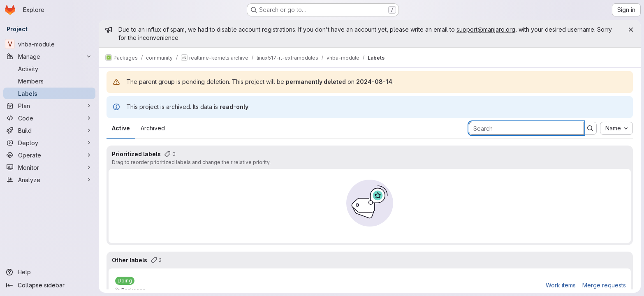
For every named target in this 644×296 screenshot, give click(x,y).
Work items (561, 285)
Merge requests (604, 285)
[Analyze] (49, 180)
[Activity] (49, 69)
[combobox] (616, 128)
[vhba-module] (49, 44)
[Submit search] (590, 128)
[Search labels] (526, 128)
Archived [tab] (153, 128)
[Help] (49, 272)
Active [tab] (121, 128)
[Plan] (49, 106)
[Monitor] (49, 167)
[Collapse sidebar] (49, 285)
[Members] (49, 81)
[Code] (49, 118)
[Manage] (49, 56)
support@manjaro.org (486, 29)
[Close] (631, 30)
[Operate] (49, 155)
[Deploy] (49, 143)
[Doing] (125, 281)
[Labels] (49, 93)
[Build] (49, 130)
